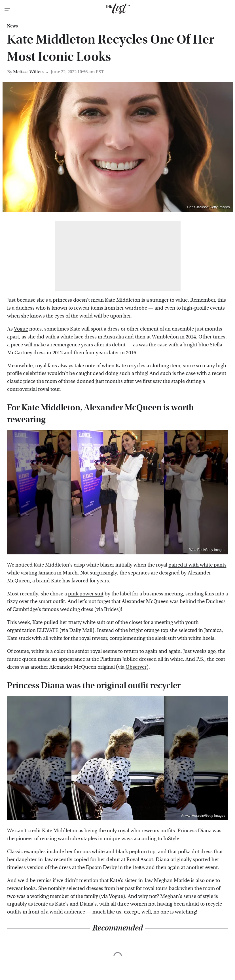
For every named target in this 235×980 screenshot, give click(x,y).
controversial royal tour (33, 389)
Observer (136, 667)
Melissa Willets (28, 72)
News (12, 26)
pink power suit (86, 594)
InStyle (171, 839)
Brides (111, 609)
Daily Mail (81, 630)
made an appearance (61, 659)
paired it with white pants (197, 565)
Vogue (21, 329)
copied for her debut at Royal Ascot (113, 860)
